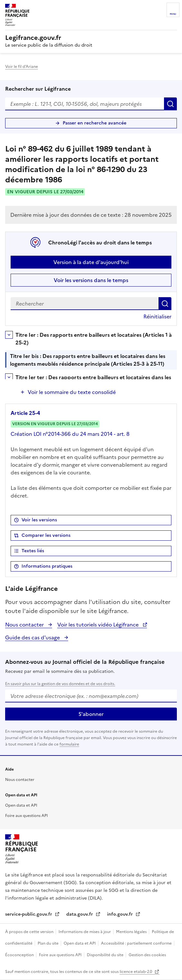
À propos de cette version (30, 932)
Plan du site (49, 943)
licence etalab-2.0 (136, 972)
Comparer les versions (46, 535)
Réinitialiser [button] (157, 316)
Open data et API (21, 805)
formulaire (69, 744)
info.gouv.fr (121, 914)
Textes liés (33, 551)
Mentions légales (132, 932)
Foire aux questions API (27, 816)
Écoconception (20, 955)
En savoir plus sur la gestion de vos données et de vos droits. (60, 684)
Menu (173, 14)
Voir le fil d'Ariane (22, 67)
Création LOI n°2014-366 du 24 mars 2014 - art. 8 (70, 434)
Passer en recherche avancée (95, 123)
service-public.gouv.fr (29, 914)
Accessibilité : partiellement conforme (137, 943)
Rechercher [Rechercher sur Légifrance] (170, 104)
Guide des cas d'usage (33, 637)
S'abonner (91, 714)
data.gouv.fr (80, 914)
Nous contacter (25, 625)
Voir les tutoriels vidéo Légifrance (99, 625)
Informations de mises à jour (85, 932)
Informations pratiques (47, 566)
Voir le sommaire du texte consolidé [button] (72, 392)
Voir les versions (39, 520)
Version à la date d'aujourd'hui (91, 262)
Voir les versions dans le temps (91, 280)
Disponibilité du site (106, 955)
